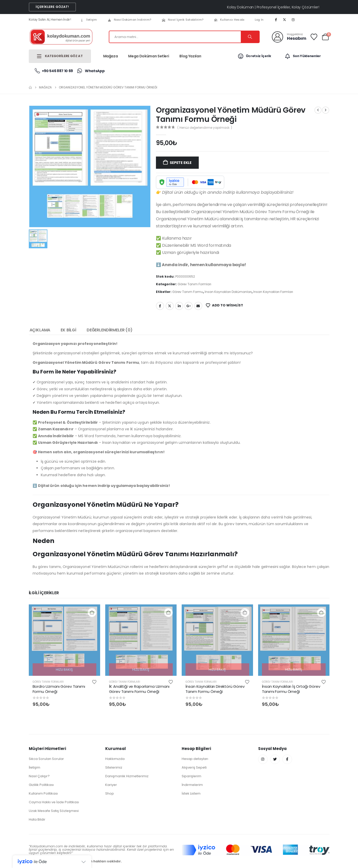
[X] (285, 20)
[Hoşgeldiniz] (289, 37)
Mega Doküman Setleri (149, 56)
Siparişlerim (191, 776)
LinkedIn (179, 306)
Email (198, 306)
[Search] (250, 37)
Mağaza (111, 56)
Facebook (160, 306)
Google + (189, 306)
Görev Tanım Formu (188, 292)
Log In (259, 20)
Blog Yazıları (190, 56)
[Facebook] (276, 20)
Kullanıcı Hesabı (229, 20)
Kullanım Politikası (43, 793)
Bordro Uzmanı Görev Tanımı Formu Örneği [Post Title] (59, 689)
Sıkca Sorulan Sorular (46, 759)
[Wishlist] (314, 37)
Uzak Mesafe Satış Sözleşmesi (54, 811)
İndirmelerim (192, 785)
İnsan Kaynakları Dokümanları (228, 292)
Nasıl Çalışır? (39, 776)
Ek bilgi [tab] (68, 330)
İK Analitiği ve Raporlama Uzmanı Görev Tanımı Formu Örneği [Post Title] (139, 689)
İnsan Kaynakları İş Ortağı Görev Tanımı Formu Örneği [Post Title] (291, 689)
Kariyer (111, 785)
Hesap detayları (195, 759)
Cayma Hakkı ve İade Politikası (54, 802)
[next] (326, 110)
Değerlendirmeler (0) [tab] (110, 330)
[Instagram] (293, 20)
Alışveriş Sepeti (194, 767)
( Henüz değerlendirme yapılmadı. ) (205, 128)
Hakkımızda (115, 759)
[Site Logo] (61, 37)
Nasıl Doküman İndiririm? (129, 20)
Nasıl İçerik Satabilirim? (182, 20)
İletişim (88, 20)
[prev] (318, 110)
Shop (110, 793)
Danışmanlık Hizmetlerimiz (127, 776)
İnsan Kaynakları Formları (273, 292)
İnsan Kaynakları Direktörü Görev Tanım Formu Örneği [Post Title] (215, 689)
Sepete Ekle (181, 163)
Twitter (170, 306)
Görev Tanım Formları (194, 284)
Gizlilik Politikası (41, 785)
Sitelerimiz (114, 767)
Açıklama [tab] (40, 330)
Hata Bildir (37, 819)
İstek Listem (191, 793)
